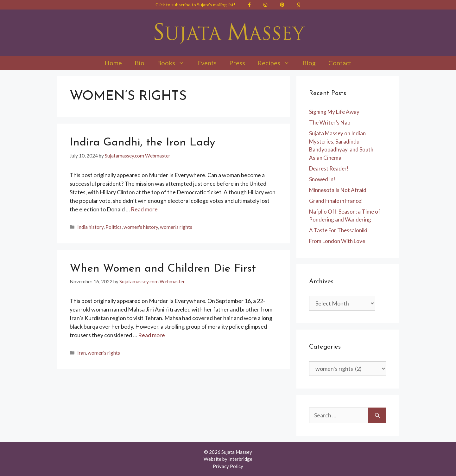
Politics (114, 227)
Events (207, 63)
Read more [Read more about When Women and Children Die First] (152, 335)
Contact (340, 63)
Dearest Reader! (329, 168)
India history (90, 227)
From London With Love (337, 241)
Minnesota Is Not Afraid (338, 190)
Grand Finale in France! (336, 201)
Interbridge (240, 459)
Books (174, 63)
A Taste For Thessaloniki (338, 230)
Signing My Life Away (334, 112)
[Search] (377, 415)
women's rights (176, 227)
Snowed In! (322, 179)
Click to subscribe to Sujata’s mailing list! (195, 5)
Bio (139, 63)
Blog (309, 63)
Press (237, 63)
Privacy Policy (228, 466)
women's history (141, 227)
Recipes (277, 63)
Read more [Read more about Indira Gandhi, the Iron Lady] (144, 209)
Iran (82, 353)
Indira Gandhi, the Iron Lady (142, 143)
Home (113, 63)
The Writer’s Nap (330, 122)
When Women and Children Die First (163, 269)
